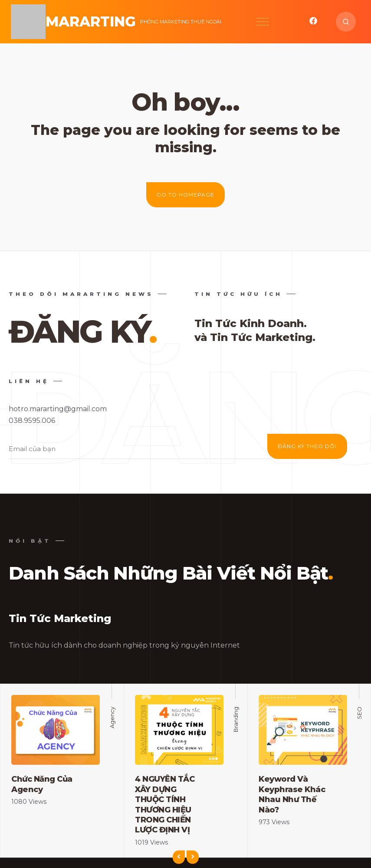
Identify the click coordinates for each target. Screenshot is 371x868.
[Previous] (179, 857)
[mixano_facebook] (313, 23)
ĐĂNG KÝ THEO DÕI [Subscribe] (307, 446)
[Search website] (346, 22)
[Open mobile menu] (263, 22)
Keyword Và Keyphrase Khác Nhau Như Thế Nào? (292, 794)
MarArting (91, 21)
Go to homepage (185, 195)
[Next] (193, 857)
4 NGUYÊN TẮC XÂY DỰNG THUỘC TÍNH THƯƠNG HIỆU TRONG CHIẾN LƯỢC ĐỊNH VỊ (165, 804)
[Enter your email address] (148, 449)
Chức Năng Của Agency (42, 784)
